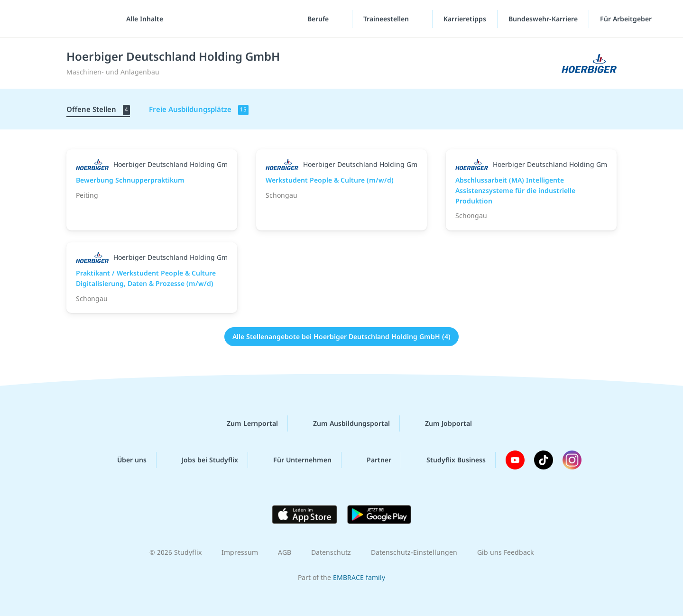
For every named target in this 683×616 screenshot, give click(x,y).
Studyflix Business (448, 460)
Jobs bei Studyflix (202, 460)
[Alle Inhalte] (141, 19)
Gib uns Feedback (505, 552)
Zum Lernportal (245, 423)
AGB (285, 552)
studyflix (63, 19)
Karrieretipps (465, 19)
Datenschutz (331, 552)
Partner (371, 460)
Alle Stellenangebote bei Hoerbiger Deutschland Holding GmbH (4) (341, 336)
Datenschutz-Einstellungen (414, 552)
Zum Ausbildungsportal (344, 423)
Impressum (240, 552)
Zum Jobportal (441, 423)
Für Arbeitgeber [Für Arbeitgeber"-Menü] (627, 19)
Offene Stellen (98, 110)
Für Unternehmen (295, 460)
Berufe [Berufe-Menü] (319, 19)
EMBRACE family (359, 577)
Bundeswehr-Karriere (543, 19)
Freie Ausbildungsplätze (199, 110)
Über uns (124, 460)
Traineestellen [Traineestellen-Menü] (387, 19)
